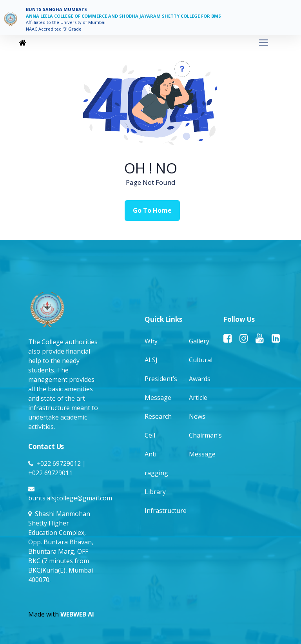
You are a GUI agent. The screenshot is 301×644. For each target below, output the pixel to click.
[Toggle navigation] (149, 43)
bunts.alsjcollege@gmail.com (70, 498)
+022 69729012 (59, 463)
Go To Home (152, 210)
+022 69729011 (50, 473)
